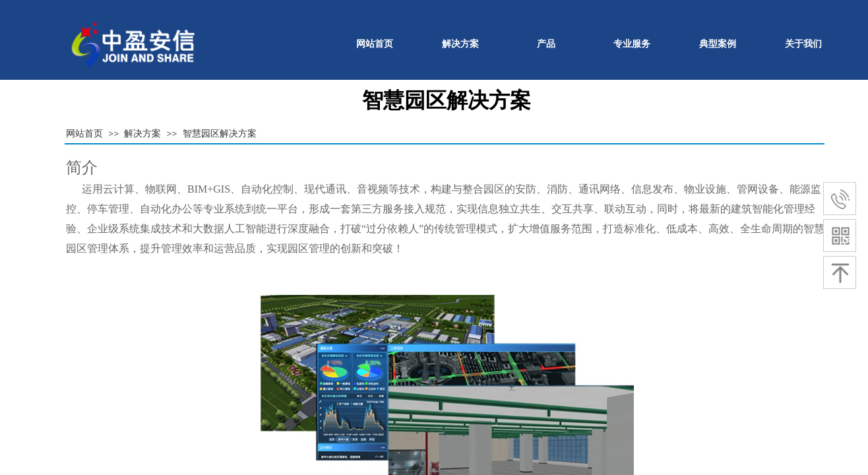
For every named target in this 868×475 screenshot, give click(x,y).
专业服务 (632, 44)
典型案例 (718, 44)
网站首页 (375, 44)
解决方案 (460, 44)
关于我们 (803, 44)
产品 (546, 44)
